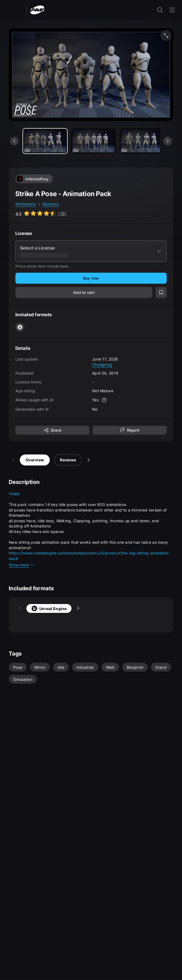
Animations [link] (26, 204)
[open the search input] (160, 10)
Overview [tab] (24, 460)
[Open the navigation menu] (172, 10)
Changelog (102, 365)
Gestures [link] (51, 204)
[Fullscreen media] (166, 36)
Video (14, 494)
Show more (22, 565)
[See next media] (168, 141)
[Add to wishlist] (161, 293)
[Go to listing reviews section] (41, 213)
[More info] (104, 400)
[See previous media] (14, 141)
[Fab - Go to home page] (37, 10)
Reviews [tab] (57, 460)
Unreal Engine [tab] (38, 608)
